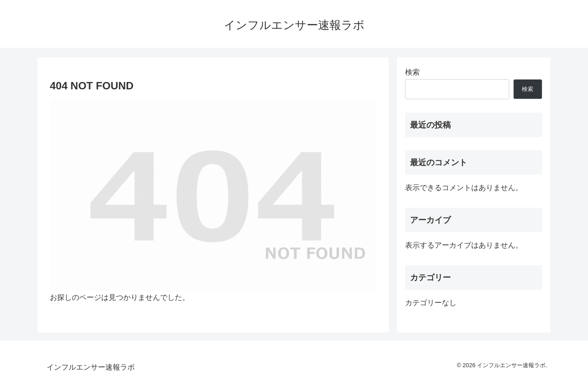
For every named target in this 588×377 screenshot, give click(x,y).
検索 (412, 72)
